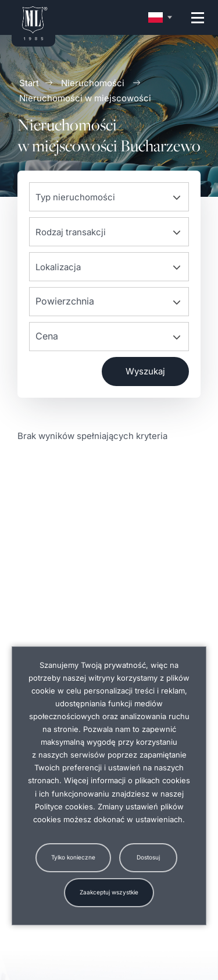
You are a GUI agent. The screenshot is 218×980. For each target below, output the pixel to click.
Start (29, 83)
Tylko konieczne (73, 857)
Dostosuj (148, 857)
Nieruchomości (93, 83)
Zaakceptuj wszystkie (109, 892)
